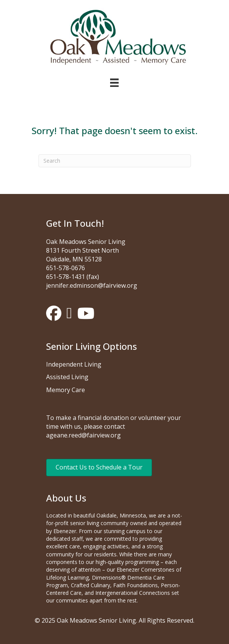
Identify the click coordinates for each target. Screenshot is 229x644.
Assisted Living (67, 377)
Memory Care (66, 390)
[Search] (115, 161)
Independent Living (74, 364)
